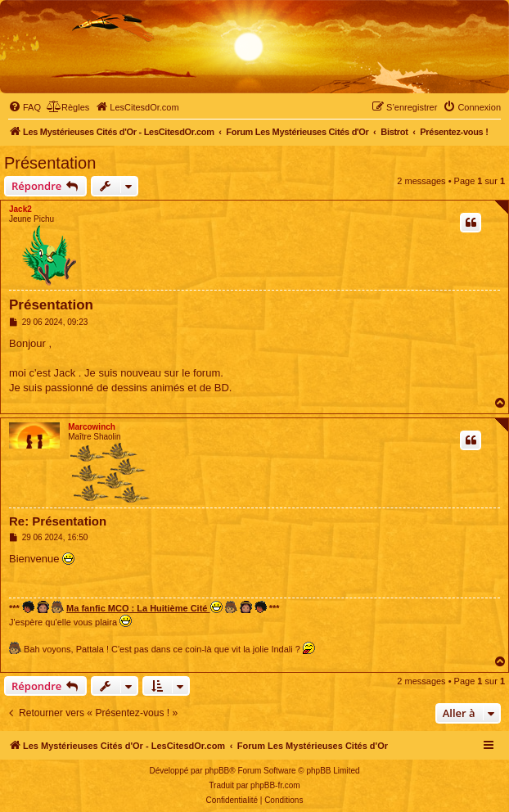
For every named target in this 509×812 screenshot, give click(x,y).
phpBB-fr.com (275, 785)
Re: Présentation (58, 521)
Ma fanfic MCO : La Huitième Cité (144, 607)
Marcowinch (92, 427)
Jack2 (20, 209)
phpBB (217, 771)
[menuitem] (25, 107)
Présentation (50, 163)
